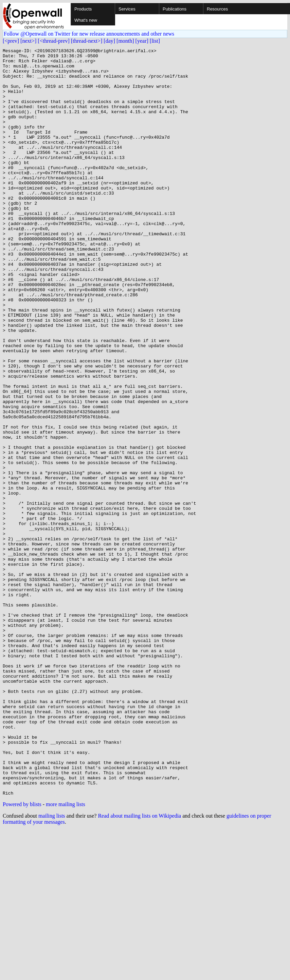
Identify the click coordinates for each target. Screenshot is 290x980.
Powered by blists (22, 954)
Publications (175, 9)
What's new (86, 20)
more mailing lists (66, 954)
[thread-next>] (87, 41)
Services (127, 9)
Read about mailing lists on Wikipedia (139, 965)
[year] (142, 41)
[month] (125, 41)
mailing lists (52, 965)
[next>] (28, 41)
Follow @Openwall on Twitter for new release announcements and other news (89, 34)
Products (83, 9)
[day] (109, 41)
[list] (155, 41)
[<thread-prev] (53, 41)
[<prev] (11, 41)
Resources (217, 9)
